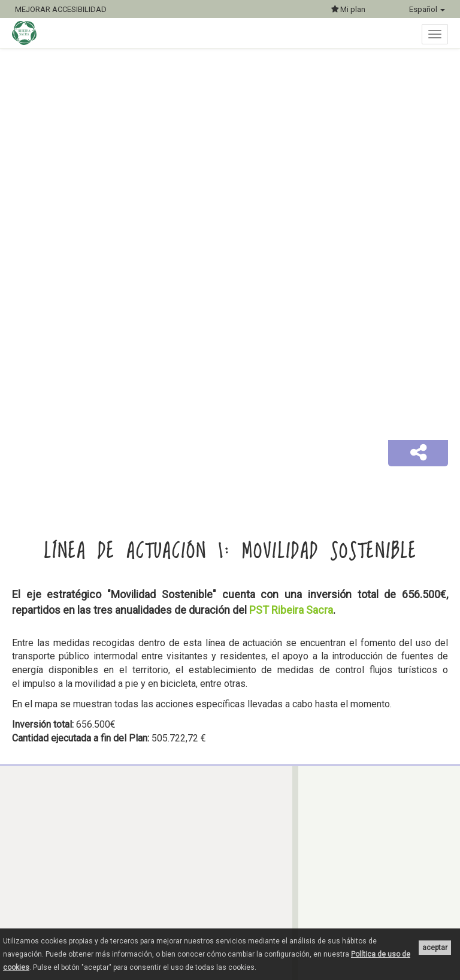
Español (427, 9)
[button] (418, 453)
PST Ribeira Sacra (291, 610)
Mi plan (348, 9)
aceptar (435, 948)
